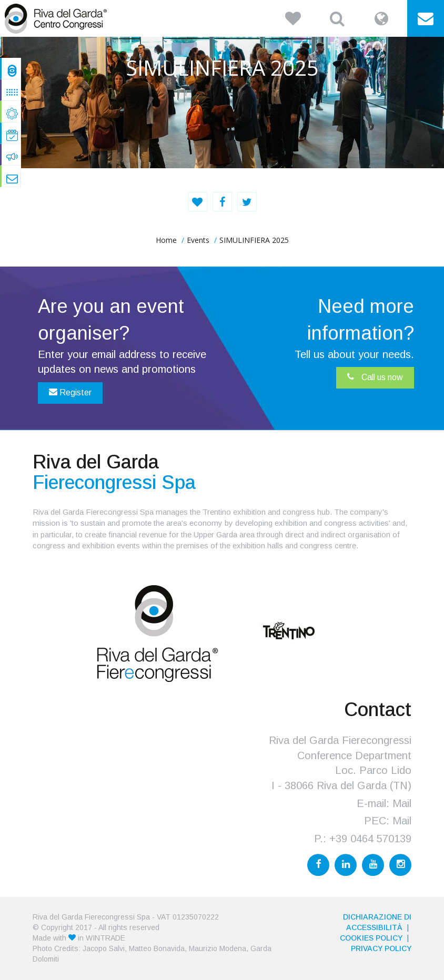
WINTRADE (105, 938)
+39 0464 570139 (370, 839)
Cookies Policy (371, 938)
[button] (293, 18)
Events (198, 240)
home (166, 240)
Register (70, 392)
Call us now (375, 377)
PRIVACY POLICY (381, 948)
